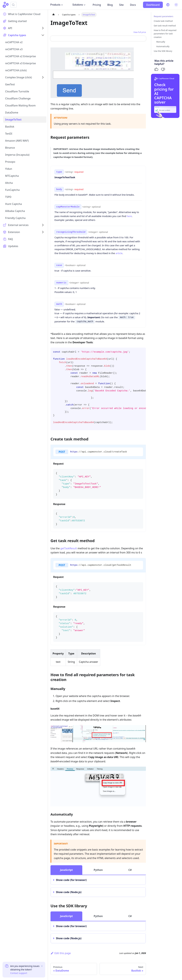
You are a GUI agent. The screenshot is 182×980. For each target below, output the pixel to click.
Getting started (17, 21)
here (129, 216)
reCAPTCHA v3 (14, 49)
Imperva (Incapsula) (17, 155)
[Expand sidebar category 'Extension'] (43, 232)
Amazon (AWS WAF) (17, 141)
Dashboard (153, 5)
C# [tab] (130, 870)
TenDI (9, 134)
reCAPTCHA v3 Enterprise (20, 63)
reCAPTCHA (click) (16, 70)
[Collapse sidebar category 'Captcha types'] (43, 35)
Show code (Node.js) (69, 892)
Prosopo (10, 162)
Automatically (163, 46)
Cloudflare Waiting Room (20, 105)
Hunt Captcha (14, 204)
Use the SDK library (163, 51)
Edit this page (61, 953)
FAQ (10, 239)
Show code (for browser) (71, 880)
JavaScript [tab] (66, 870)
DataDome (12, 113)
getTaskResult (69, 548)
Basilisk (10, 127)
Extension (14, 232)
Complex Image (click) (19, 77)
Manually (161, 42)
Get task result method (165, 26)
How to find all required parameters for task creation (165, 34)
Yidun (9, 169)
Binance (10, 148)
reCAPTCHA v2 (14, 42)
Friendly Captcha (15, 218)
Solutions (79, 5)
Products (57, 5)
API (10, 28)
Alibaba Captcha (15, 211)
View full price (140, 32)
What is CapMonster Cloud (24, 14)
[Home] (6, 5)
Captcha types (17, 35)
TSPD (8, 197)
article (119, 253)
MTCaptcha (12, 176)
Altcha (9, 183)
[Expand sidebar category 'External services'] (43, 225)
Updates (13, 246)
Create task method (163, 21)
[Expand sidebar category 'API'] (43, 28)
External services (18, 225)
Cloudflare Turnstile (17, 91)
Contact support (19, 973)
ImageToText (13, 120)
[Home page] (54, 15)
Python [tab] (98, 870)
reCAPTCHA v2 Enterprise (20, 56)
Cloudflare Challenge (18, 98)
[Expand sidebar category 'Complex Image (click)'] (43, 77)
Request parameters (163, 16)
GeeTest (10, 84)
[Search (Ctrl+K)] (14, 5)
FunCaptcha (12, 190)
